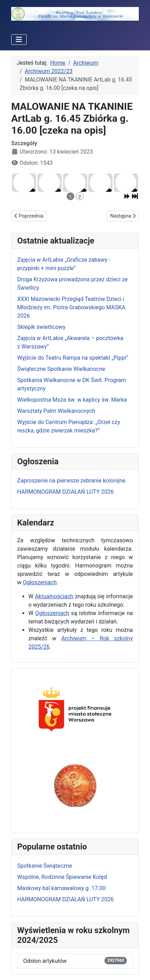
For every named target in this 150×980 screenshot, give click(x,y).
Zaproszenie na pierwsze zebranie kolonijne (71, 481)
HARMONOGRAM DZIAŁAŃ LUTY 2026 (65, 492)
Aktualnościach (54, 596)
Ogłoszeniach (40, 582)
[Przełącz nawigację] (19, 40)
